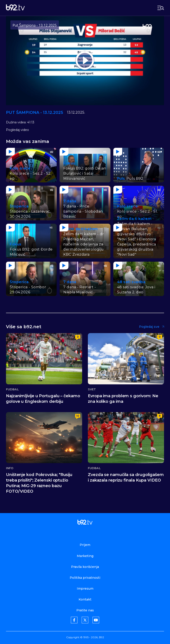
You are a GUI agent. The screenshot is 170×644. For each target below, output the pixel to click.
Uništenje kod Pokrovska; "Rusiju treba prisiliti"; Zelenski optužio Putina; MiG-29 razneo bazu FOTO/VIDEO (39, 483)
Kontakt (85, 599)
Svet (92, 389)
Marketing (85, 556)
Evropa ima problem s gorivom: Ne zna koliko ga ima (123, 399)
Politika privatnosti (85, 578)
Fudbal (12, 389)
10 (78, 416)
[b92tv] (15, 8)
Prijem (85, 545)
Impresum (85, 589)
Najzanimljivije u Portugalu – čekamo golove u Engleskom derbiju (43, 399)
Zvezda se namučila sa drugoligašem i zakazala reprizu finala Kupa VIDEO (126, 477)
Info (10, 468)
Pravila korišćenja (85, 567)
